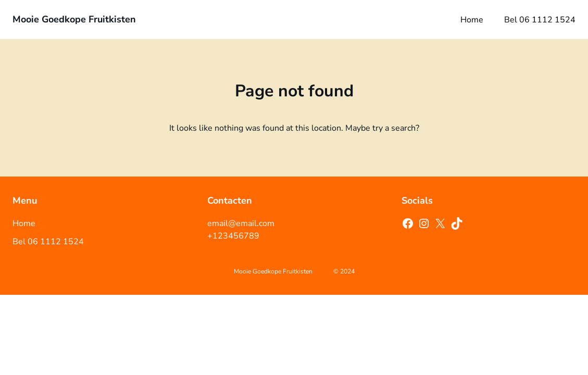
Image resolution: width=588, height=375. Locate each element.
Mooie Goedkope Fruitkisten (74, 19)
